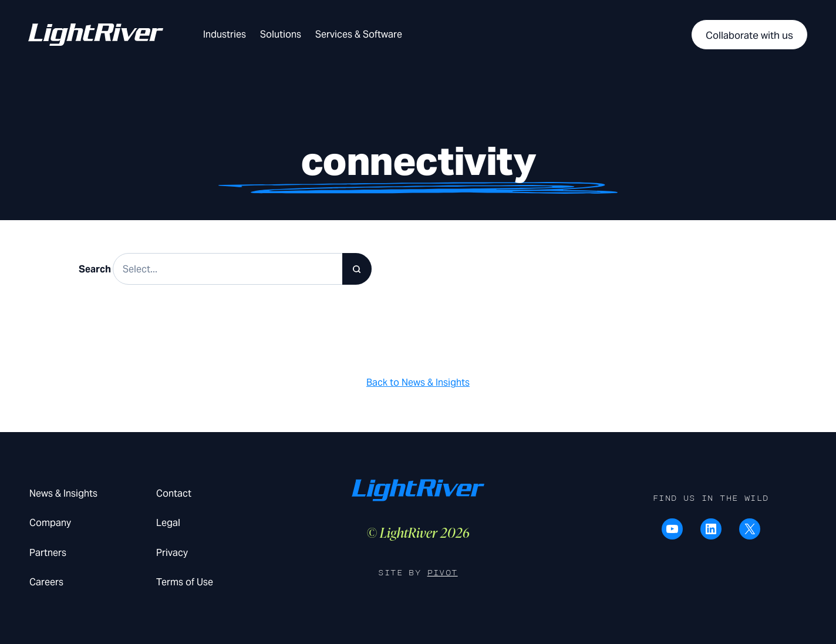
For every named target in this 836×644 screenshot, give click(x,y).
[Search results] (242, 269)
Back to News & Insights (418, 382)
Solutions (281, 34)
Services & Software (359, 34)
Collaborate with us (749, 35)
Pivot (443, 573)
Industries (225, 34)
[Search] (357, 269)
